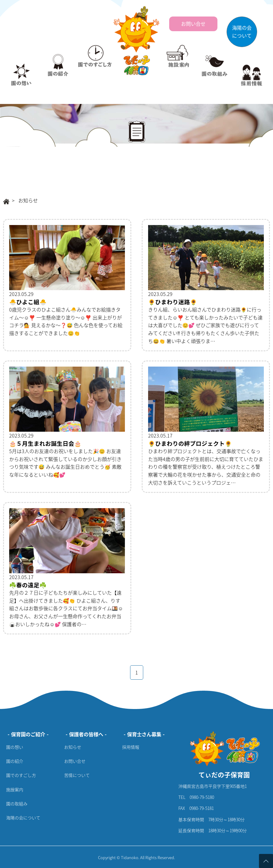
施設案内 (15, 789)
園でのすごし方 (21, 775)
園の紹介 (15, 761)
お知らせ (73, 747)
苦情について (77, 775)
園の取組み (17, 803)
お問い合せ (75, 761)
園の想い (15, 747)
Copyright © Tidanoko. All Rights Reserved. (136, 857)
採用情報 (131, 747)
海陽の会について (23, 818)
